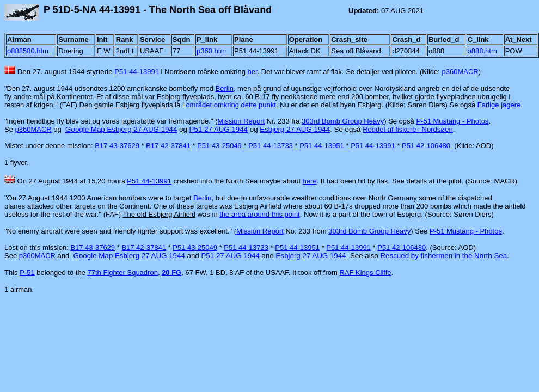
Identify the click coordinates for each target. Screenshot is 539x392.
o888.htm (482, 51)
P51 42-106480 (426, 146)
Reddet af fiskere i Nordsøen (408, 129)
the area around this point (259, 214)
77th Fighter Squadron (123, 272)
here (310, 181)
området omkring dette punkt (231, 105)
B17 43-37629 (117, 146)
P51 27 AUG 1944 (219, 129)
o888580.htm (28, 51)
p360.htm (211, 51)
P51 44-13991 (137, 72)
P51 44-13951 (322, 146)
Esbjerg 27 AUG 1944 (295, 129)
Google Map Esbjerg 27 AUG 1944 (121, 129)
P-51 (27, 272)
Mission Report (241, 121)
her (253, 72)
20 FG (171, 272)
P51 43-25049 (219, 146)
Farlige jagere (499, 105)
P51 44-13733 (271, 146)
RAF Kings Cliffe (365, 272)
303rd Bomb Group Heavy (343, 121)
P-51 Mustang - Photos (452, 121)
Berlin (225, 88)
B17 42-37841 (168, 146)
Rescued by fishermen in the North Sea (443, 256)
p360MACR (460, 72)
